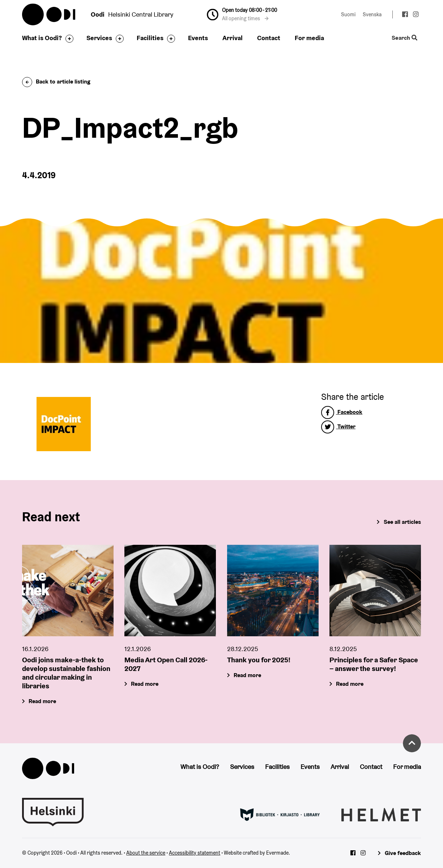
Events (198, 38)
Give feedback (403, 853)
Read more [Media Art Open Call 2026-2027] (145, 684)
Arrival (233, 38)
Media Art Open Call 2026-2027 (166, 664)
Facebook (342, 412)
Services (99, 38)
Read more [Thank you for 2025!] (247, 675)
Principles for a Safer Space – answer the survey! (374, 664)
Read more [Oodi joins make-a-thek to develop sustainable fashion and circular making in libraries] (43, 701)
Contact (269, 38)
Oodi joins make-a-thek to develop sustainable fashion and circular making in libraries (66, 673)
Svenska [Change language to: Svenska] (372, 14)
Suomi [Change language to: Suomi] (348, 14)
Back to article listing (56, 82)
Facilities (150, 38)
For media (309, 38)
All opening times (245, 18)
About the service (146, 853)
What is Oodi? (42, 38)
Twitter (338, 426)
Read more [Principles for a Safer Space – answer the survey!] (350, 684)
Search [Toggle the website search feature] (404, 38)
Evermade (277, 853)
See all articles (402, 522)
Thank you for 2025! (259, 660)
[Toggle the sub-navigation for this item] (68, 39)
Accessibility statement (195, 853)
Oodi (49, 14)
